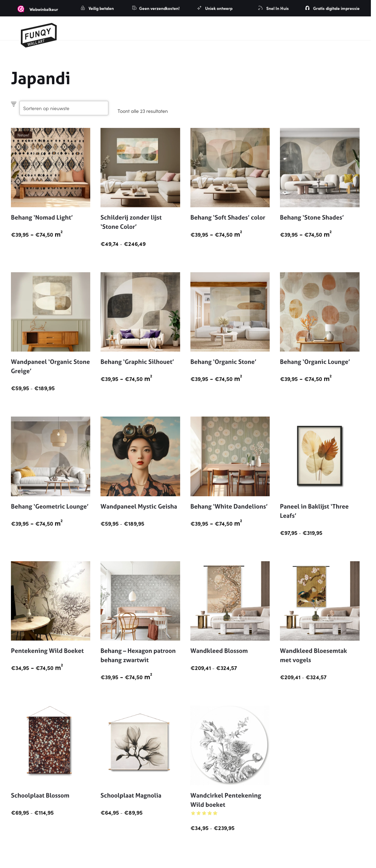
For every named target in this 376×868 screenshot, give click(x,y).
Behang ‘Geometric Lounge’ (50, 506)
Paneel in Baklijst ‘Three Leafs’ (314, 511)
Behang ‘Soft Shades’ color (228, 217)
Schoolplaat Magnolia (131, 795)
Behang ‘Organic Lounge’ (315, 362)
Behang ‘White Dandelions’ (229, 506)
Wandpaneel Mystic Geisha (139, 506)
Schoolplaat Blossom (40, 795)
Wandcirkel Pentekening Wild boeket (226, 800)
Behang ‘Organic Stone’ (223, 362)
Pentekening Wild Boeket (47, 651)
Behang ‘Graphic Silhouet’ (137, 362)
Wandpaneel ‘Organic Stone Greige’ (50, 366)
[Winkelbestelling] (64, 108)
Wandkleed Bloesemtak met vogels (313, 655)
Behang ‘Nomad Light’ (42, 217)
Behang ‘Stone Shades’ (312, 217)
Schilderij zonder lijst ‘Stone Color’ (131, 222)
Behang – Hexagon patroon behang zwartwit (138, 655)
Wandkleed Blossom (219, 651)
